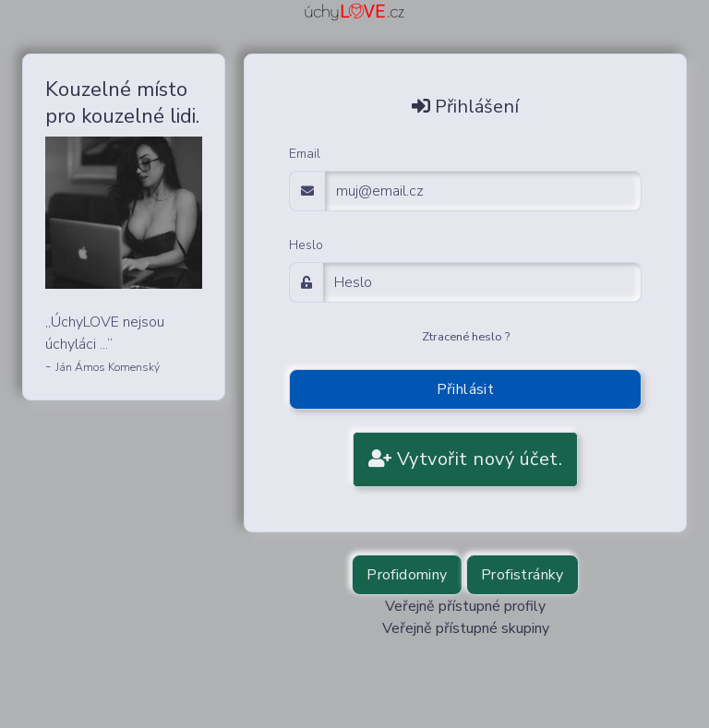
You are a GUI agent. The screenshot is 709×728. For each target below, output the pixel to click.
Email (305, 154)
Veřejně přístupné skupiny (466, 628)
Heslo (306, 245)
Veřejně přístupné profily (465, 606)
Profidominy (407, 575)
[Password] (482, 282)
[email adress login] (483, 191)
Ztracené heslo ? (466, 337)
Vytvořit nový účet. (466, 459)
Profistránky (523, 575)
